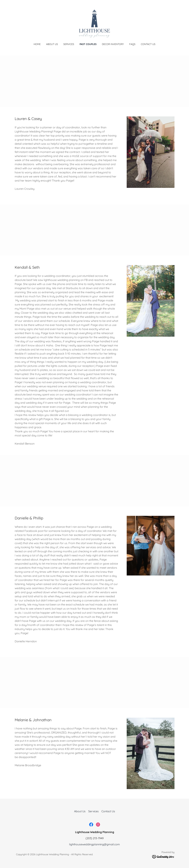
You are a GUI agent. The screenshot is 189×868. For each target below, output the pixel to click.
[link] (94, 24)
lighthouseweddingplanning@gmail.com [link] (95, 844)
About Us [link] (52, 44)
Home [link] (37, 44)
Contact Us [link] (148, 44)
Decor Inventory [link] (113, 44)
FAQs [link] (132, 44)
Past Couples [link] (88, 44)
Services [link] (69, 44)
